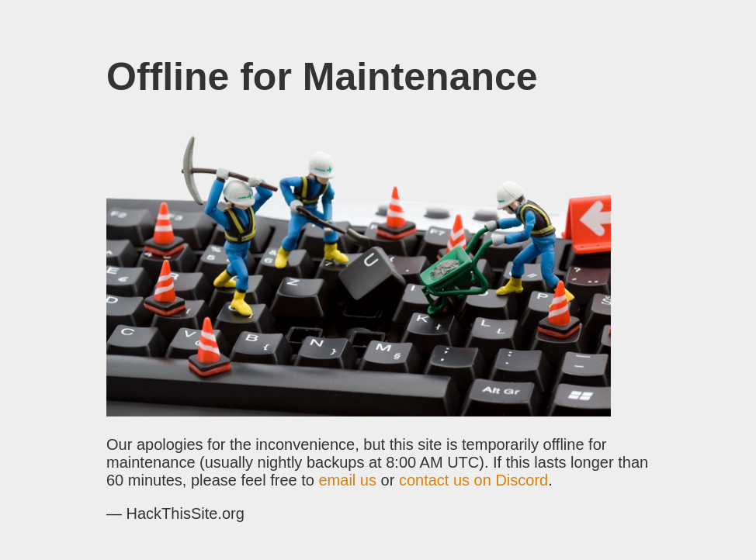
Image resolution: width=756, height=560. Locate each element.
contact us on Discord (473, 480)
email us (348, 480)
